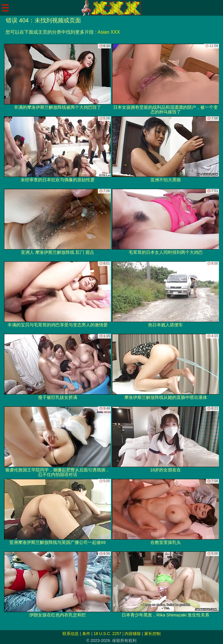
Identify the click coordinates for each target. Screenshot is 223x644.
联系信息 (71, 634)
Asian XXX (109, 32)
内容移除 (133, 634)
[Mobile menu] (5, 8)
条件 (86, 634)
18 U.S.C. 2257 (107, 634)
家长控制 (152, 634)
